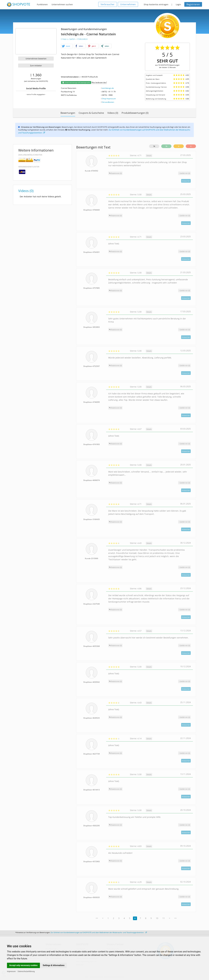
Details (149, 156)
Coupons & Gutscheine (91, 113)
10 (157, 918)
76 (154, 146)
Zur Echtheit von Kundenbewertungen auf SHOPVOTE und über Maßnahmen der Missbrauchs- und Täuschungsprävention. (99, 932)
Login (178, 4)
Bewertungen (68, 113)
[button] (67, 46)
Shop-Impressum (109, 99)
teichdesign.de (108, 88)
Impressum (11, 971)
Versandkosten (108, 102)
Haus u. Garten (68, 39)
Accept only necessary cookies (23, 965)
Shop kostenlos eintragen (156, 4)
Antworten (186, 181)
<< (97, 918)
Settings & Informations (54, 965)
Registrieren (193, 4)
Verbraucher (108, 4)
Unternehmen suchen (62, 4)
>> (175, 918)
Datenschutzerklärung (26, 971)
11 (164, 918)
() (184, 173)
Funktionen (42, 4)
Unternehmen (128, 4)
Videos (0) (113, 113)
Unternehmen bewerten (36, 59)
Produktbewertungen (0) (135, 113)
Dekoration (82, 39)
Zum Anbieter (36, 66)
